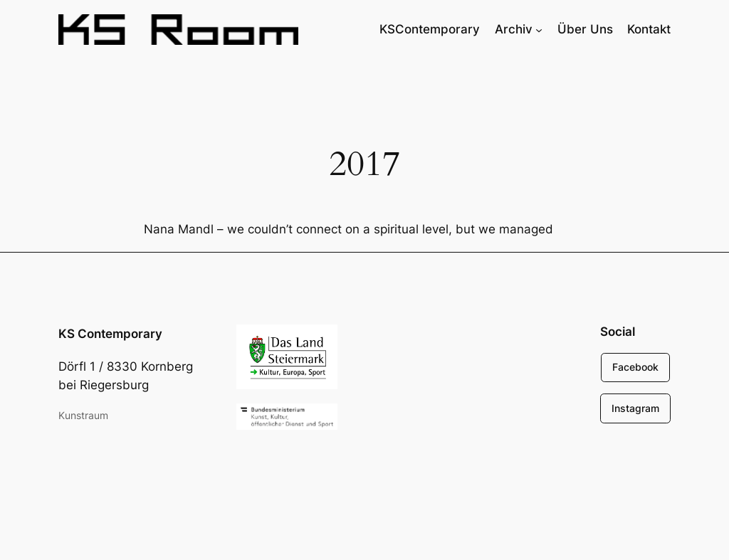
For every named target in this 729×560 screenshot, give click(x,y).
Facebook (635, 367)
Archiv (514, 29)
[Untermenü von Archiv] (539, 29)
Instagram (635, 408)
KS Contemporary (110, 334)
